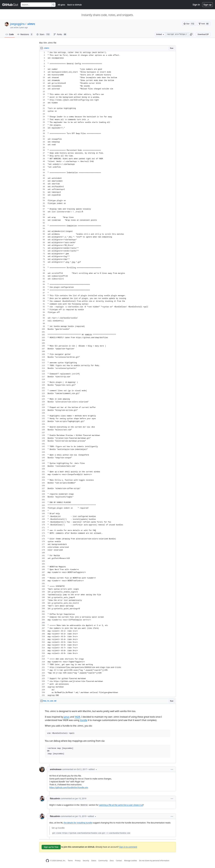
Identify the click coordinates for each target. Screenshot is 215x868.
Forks (60, 34)
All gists (61, 5)
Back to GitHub (75, 5)
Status (94, 861)
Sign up (207, 5)
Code (10, 34)
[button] (191, 34)
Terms (70, 861)
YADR (77, 717)
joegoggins (17, 24)
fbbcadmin (55, 798)
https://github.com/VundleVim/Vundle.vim (69, 787)
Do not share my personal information (154, 861)
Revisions (25, 34)
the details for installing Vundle (78, 823)
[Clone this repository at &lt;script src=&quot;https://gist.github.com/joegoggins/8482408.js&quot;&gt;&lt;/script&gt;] (177, 34)
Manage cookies (131, 861)
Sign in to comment (128, 847)
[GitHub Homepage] (47, 861)
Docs (112, 861)
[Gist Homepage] (10, 5)
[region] (108, 374)
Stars (43, 34)
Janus (67, 717)
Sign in (196, 5)
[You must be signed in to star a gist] (189, 24)
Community (103, 861)
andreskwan (56, 769)
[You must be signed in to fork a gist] (204, 24)
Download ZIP (203, 34)
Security (86, 861)
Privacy (78, 861)
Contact (119, 861)
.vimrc (31, 24)
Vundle (84, 720)
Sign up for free (51, 847)
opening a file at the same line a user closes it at (121, 805)
